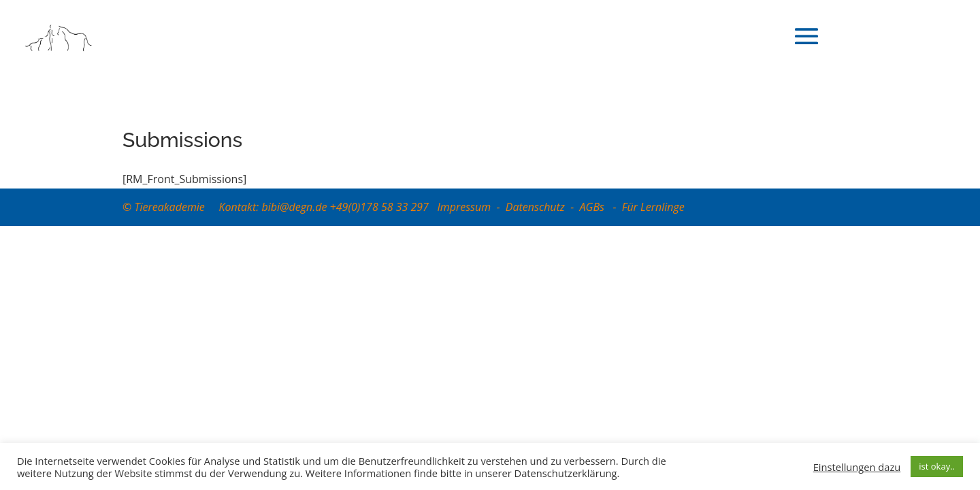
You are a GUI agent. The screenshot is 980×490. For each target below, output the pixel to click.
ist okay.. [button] (937, 466)
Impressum (464, 207)
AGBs (594, 207)
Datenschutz (535, 207)
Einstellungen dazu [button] (857, 467)
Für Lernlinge (653, 207)
